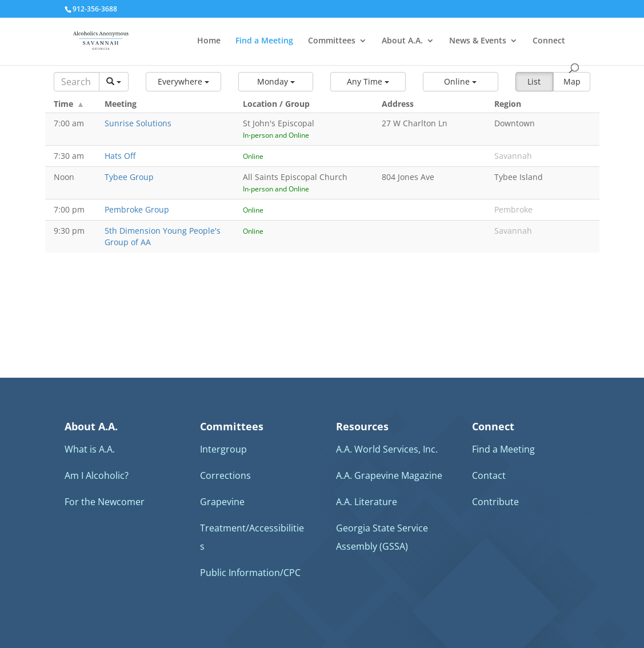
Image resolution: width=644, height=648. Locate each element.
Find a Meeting (264, 41)
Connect (549, 41)
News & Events (478, 41)
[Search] (77, 82)
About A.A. (402, 41)
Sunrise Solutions (138, 123)
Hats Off (120, 156)
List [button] (534, 81)
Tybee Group (129, 177)
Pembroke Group (137, 209)
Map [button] (572, 81)
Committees (332, 41)
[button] (183, 82)
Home (209, 41)
